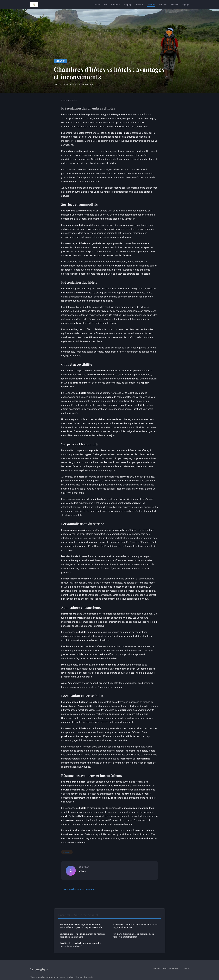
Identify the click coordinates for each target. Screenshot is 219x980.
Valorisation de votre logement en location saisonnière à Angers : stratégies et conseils (81, 926)
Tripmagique (39, 969)
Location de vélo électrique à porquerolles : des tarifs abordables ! (81, 944)
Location (151, 4)
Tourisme (163, 4)
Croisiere (139, 4)
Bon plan (115, 4)
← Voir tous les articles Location (77, 889)
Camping (127, 4)
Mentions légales (171, 968)
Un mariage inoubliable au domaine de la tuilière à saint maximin (134, 935)
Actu (106, 4)
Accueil (97, 4)
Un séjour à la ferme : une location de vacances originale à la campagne (83, 935)
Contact (185, 968)
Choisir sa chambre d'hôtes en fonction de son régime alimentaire (136, 926)
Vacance (174, 4)
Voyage (185, 4)
